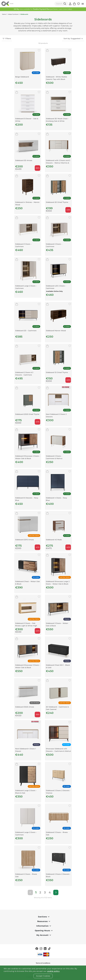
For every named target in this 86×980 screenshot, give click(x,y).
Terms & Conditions (43, 963)
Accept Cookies (43, 976)
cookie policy (53, 971)
